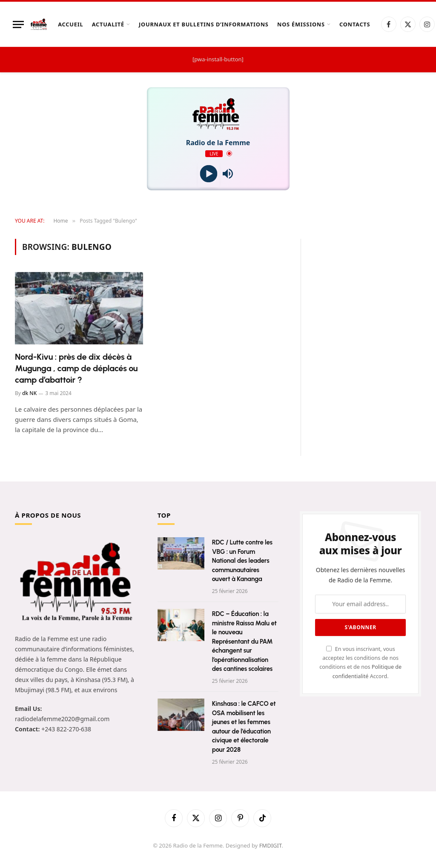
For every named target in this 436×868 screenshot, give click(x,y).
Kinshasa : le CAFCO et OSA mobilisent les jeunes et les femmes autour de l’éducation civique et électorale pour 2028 (244, 726)
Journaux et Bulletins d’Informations (204, 24)
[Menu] (18, 24)
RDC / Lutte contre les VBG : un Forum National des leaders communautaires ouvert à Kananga (242, 561)
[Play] (208, 174)
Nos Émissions (301, 24)
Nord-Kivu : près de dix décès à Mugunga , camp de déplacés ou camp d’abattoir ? (76, 368)
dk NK (29, 393)
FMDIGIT (271, 845)
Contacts (355, 24)
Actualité (108, 24)
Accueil (70, 24)
